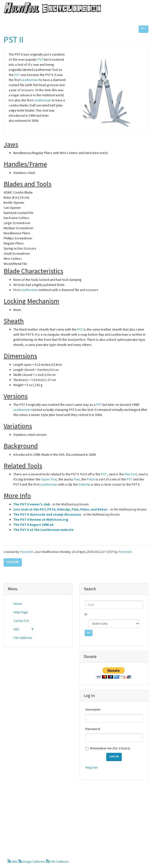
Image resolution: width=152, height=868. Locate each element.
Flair (77, 479)
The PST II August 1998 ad (33, 525)
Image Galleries (32, 861)
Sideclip (84, 484)
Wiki (13, 861)
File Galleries (57, 861)
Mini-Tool (131, 474)
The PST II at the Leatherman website (43, 530)
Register (92, 767)
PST (40, 59)
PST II (14, 40)
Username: (93, 709)
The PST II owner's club (32, 504)
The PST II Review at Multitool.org (41, 519)
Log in (114, 756)
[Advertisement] (38, 682)
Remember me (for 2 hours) (110, 748)
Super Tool (49, 479)
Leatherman (30, 80)
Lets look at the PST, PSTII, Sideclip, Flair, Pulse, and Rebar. (61, 509)
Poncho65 (27, 552)
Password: (93, 729)
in (86, 614)
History (13, 562)
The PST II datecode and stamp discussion (47, 514)
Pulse (91, 479)
